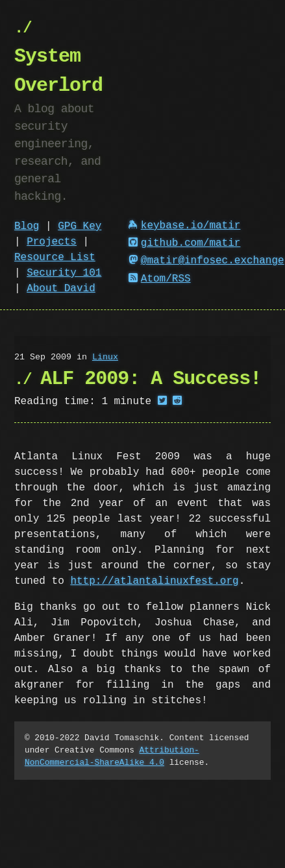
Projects (52, 242)
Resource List (55, 258)
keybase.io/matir (184, 226)
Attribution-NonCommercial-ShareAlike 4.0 (112, 756)
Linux (105, 357)
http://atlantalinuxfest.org (154, 581)
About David (61, 289)
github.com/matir (184, 243)
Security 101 (64, 273)
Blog (27, 226)
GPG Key (80, 226)
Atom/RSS (160, 279)
